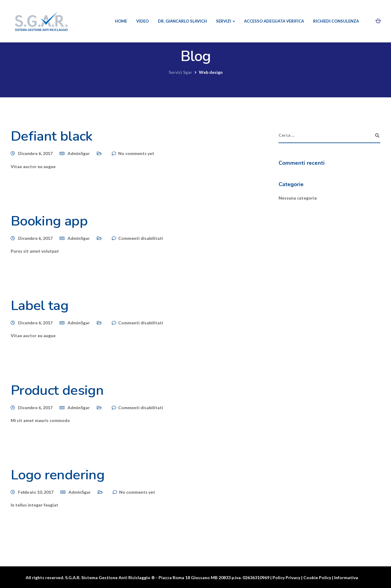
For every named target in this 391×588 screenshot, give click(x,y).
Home (121, 21)
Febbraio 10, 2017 (36, 492)
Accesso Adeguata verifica (274, 21)
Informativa (346, 577)
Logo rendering (58, 475)
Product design (57, 390)
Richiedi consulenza (336, 21)
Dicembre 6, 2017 (35, 153)
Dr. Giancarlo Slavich (182, 21)
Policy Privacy (286, 577)
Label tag (40, 306)
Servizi (224, 21)
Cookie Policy (317, 577)
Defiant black (52, 136)
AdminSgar (79, 153)
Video (143, 21)
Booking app (49, 221)
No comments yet (136, 153)
